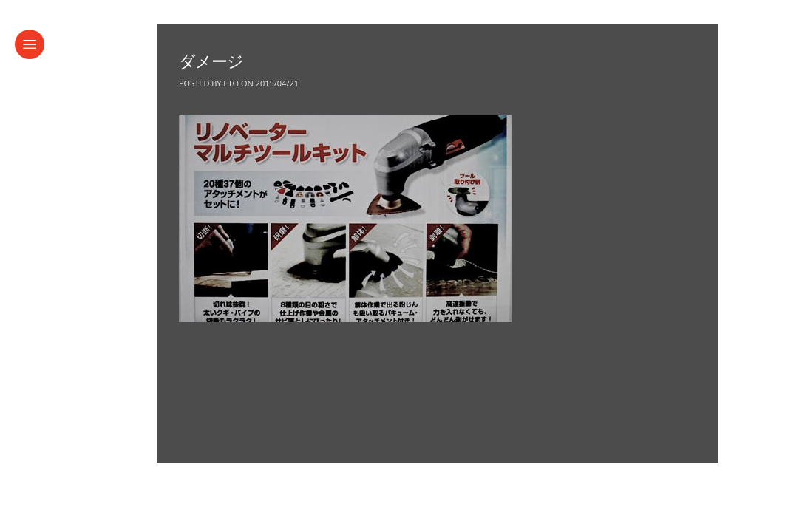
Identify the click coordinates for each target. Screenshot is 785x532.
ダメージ (211, 62)
